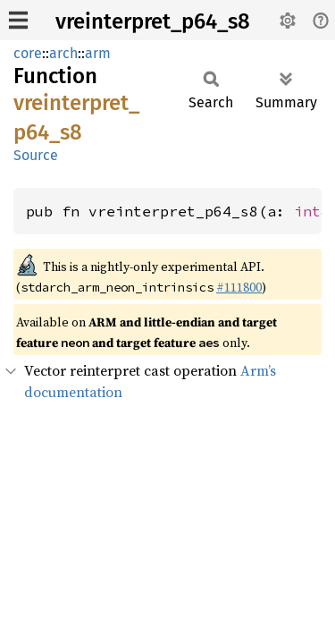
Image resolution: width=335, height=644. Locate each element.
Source (36, 155)
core (28, 53)
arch (63, 53)
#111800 (239, 287)
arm (98, 53)
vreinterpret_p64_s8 (153, 21)
